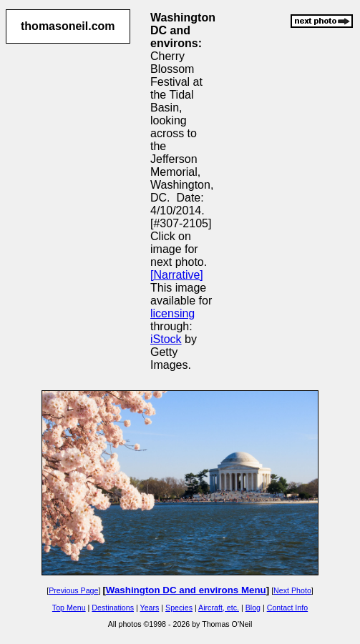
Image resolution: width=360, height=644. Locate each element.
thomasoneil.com (68, 26)
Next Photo (292, 590)
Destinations (113, 608)
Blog (253, 608)
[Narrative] (177, 275)
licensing (172, 313)
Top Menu (69, 608)
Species (179, 608)
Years (150, 608)
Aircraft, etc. (219, 608)
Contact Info (287, 608)
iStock (166, 339)
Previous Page (73, 590)
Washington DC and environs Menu (186, 590)
